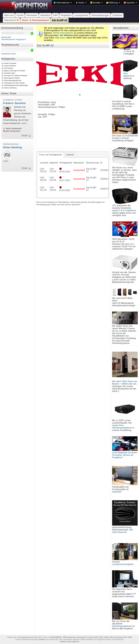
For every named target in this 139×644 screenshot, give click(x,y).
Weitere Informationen (69, 642)
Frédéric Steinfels (14, 103)
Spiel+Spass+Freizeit (12, 78)
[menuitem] (63, 3)
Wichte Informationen (63, 33)
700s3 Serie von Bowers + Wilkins (125, 383)
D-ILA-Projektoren (127, 210)
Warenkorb (11, 20)
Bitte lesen (60, 38)
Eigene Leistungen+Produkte (14, 71)
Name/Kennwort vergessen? (14, 39)
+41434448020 (55, 637)
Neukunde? (6, 37)
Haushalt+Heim (10, 73)
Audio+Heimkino (10, 66)
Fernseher (32, 15)
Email (24, 136)
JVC (114, 206)
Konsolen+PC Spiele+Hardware (16, 76)
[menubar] (95, 3)
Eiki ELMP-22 (60, 20)
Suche (20, 15)
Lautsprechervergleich (123, 564)
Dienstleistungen (100, 15)
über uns (9, 15)
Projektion (66, 15)
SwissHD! (117, 492)
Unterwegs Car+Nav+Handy (14, 83)
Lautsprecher (81, 15)
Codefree (117, 15)
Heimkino (45, 15)
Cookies (42, 639)
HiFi (56, 15)
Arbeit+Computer (10, 64)
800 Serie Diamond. (122, 531)
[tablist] (73, 175)
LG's (132, 244)
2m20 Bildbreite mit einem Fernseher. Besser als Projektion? (125, 455)
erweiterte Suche (9, 54)
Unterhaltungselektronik (13, 81)
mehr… (25, 123)
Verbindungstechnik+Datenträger (16, 86)
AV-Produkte (8, 68)
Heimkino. (130, 596)
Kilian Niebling (12, 147)
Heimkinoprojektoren (122, 626)
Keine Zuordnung (10, 88)
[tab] (50, 155)
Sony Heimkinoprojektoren (122, 427)
